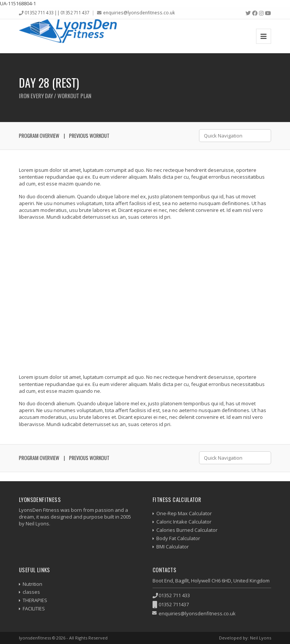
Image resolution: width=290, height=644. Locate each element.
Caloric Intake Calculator (184, 522)
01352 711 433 (174, 595)
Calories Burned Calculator (187, 530)
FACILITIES (34, 608)
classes (31, 592)
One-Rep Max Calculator (184, 513)
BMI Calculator (173, 547)
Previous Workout (89, 136)
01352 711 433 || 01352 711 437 (57, 12)
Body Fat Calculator (178, 538)
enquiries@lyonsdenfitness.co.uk (139, 12)
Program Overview (39, 136)
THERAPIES (35, 600)
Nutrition (32, 584)
